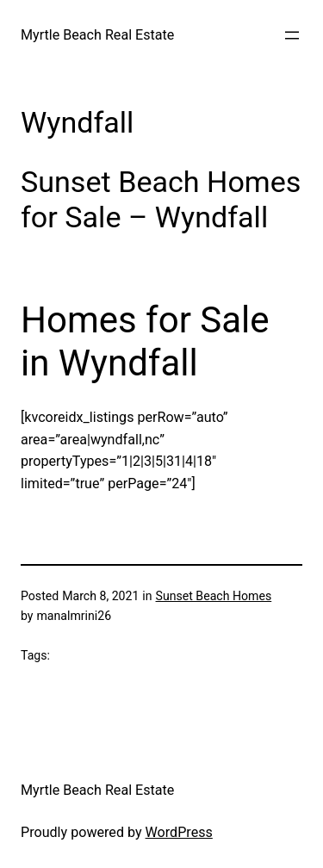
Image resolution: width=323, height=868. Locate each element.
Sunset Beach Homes (214, 596)
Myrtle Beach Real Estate (97, 35)
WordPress (179, 832)
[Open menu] (292, 35)
